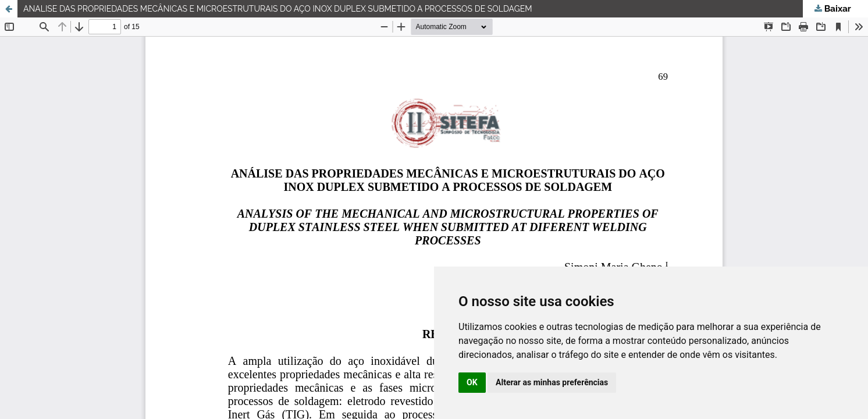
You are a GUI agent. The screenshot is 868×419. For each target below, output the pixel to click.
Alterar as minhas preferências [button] (552, 382)
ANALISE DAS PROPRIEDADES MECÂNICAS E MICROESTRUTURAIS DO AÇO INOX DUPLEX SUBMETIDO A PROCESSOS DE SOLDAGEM (278, 9)
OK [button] (472, 382)
